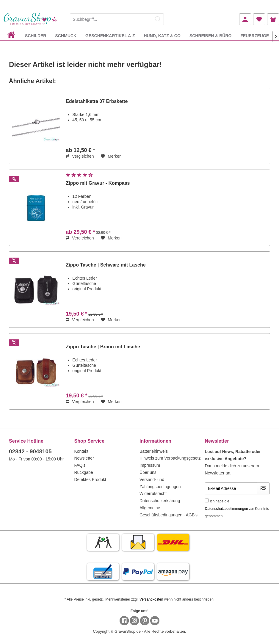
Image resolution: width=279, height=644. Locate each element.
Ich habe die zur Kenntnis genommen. (237, 509)
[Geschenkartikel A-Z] (110, 36)
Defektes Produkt (90, 480)
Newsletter (84, 458)
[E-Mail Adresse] (231, 488)
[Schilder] (36, 36)
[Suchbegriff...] (117, 19)
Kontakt (81, 451)
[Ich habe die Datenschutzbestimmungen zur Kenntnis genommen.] (207, 500)
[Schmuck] (66, 36)
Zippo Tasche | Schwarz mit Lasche (106, 265)
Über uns (148, 472)
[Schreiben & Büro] (211, 36)
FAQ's (80, 465)
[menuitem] (117, 18)
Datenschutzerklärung (160, 501)
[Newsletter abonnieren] (263, 488)
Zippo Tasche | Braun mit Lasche (103, 347)
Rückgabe (84, 472)
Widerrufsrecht (153, 493)
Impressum (150, 465)
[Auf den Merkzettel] (111, 156)
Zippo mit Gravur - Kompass (98, 183)
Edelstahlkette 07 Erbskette (97, 101)
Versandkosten (151, 599)
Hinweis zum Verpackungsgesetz (170, 458)
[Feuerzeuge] (255, 36)
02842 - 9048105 (30, 451)
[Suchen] (158, 19)
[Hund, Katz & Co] (162, 36)
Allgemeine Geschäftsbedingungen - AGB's (169, 511)
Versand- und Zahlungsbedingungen (160, 483)
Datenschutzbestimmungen (227, 509)
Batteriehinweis (154, 451)
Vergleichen (80, 156)
